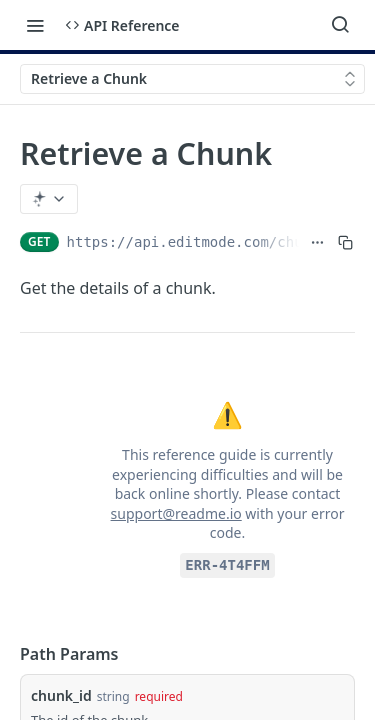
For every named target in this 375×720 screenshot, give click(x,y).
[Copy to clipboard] (345, 242)
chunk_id (61, 695)
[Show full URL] (317, 242)
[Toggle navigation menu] (35, 25)
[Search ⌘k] (340, 25)
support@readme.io (176, 513)
